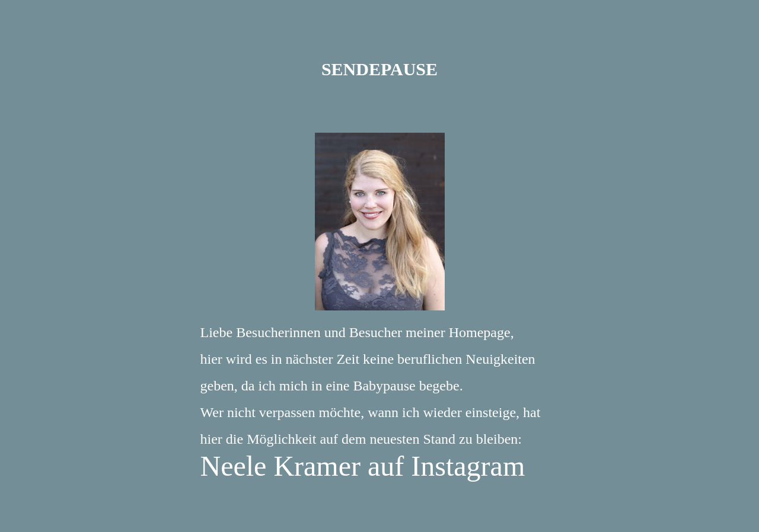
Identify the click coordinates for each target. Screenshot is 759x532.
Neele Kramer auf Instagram (363, 466)
